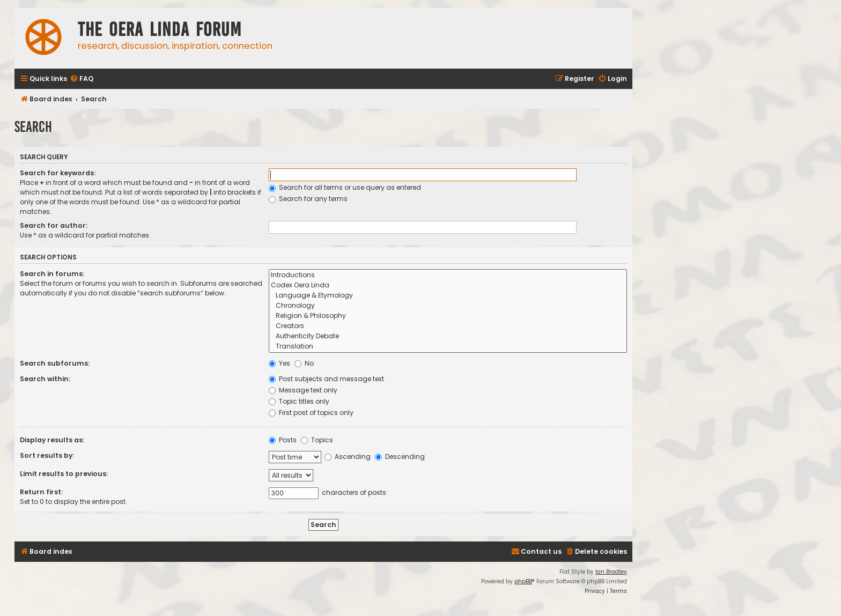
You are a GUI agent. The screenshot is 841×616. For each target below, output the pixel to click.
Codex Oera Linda (448, 285)
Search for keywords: (58, 173)
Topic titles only (299, 401)
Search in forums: (52, 274)
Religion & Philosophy (448, 316)
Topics (317, 440)
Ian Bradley (611, 572)
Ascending (348, 457)
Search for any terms (308, 199)
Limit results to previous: (64, 474)
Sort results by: (47, 455)
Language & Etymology (448, 296)
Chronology (448, 306)
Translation (448, 347)
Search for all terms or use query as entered (345, 187)
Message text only (303, 390)
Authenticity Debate (448, 336)
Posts (283, 440)
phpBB (523, 581)
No (304, 363)
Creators (448, 326)
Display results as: (52, 440)
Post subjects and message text (326, 379)
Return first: (41, 492)
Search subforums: (55, 363)
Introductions (448, 275)
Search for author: (54, 225)
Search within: (45, 379)
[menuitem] (82, 79)
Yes (279, 363)
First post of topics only (311, 413)
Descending (400, 457)
